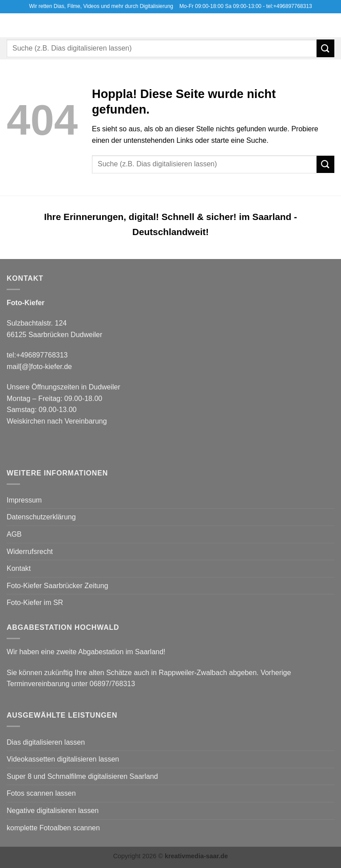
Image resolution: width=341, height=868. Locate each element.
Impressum (24, 500)
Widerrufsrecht (30, 552)
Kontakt (19, 568)
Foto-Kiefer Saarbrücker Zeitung (57, 586)
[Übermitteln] (325, 48)
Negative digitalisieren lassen (53, 811)
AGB (14, 534)
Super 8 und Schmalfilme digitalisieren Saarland (82, 776)
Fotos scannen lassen (41, 793)
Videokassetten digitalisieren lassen (63, 759)
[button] (12, 25)
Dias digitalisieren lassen (46, 742)
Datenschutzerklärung (41, 517)
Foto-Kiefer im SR (35, 603)
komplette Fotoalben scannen (53, 828)
